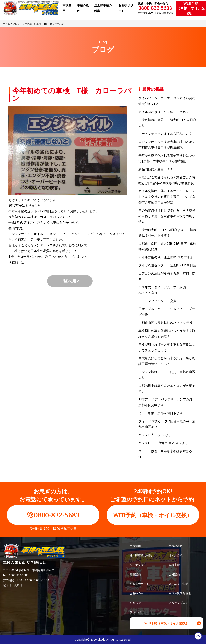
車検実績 (174, 565)
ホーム (6, 24)
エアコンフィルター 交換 (157, 301)
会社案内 (174, 574)
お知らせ (135, 603)
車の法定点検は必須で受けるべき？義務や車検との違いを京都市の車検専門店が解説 (167, 216)
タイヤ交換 (137, 565)
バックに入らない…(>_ (154, 435)
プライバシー (138, 612)
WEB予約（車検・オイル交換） (191, 8)
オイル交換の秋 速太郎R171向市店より (167, 257)
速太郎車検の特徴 (141, 555)
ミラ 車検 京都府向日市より (161, 413)
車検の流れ (176, 546)
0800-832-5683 (155, 8)
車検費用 (135, 546)
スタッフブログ (178, 603)
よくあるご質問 (178, 584)
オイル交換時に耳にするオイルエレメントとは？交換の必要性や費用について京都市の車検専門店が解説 (167, 197)
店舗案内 (135, 574)
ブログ (16, 24)
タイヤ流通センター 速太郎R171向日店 (167, 265)
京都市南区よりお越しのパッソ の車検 (167, 322)
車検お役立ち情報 (180, 593)
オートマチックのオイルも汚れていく (165, 134)
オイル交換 (176, 555)
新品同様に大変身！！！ (156, 169)
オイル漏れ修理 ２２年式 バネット (165, 112)
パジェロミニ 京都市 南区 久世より (163, 443)
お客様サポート (139, 584)
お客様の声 (137, 593)
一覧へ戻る (70, 281)
